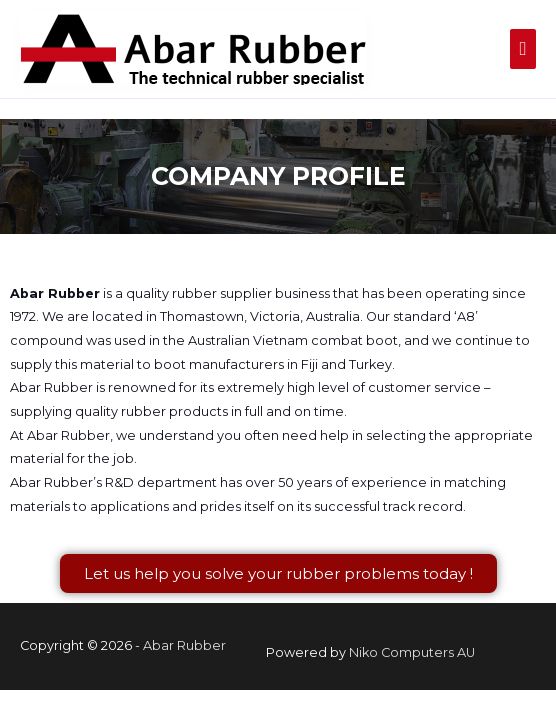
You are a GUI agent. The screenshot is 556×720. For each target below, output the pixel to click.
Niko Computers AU (412, 652)
